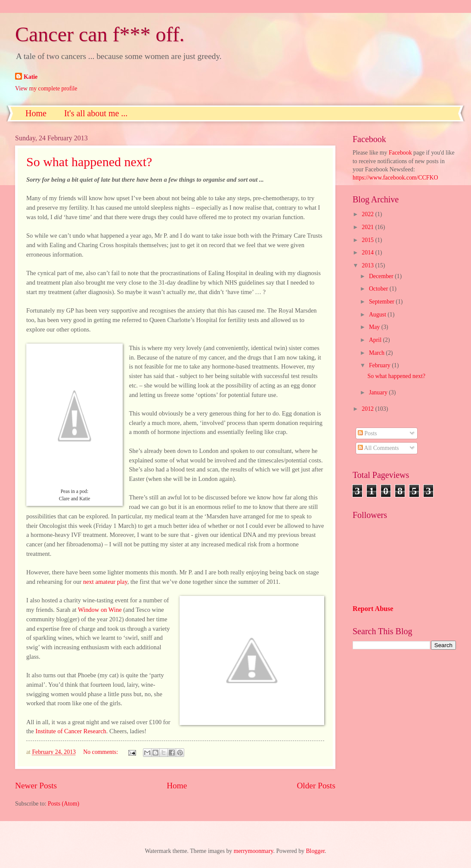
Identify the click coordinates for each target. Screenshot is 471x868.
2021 (368, 227)
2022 (368, 214)
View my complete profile (46, 88)
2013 (368, 265)
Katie (31, 77)
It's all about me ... (96, 113)
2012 (368, 409)
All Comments (378, 448)
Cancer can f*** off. (100, 34)
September (382, 302)
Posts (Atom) (64, 804)
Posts (367, 433)
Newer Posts (36, 786)
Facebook (400, 153)
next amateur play (105, 582)
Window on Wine (100, 610)
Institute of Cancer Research (71, 731)
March (377, 353)
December (382, 276)
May (375, 327)
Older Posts (316, 786)
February (380, 365)
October (379, 289)
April (376, 340)
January (379, 392)
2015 (368, 240)
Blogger (315, 851)
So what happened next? (89, 162)
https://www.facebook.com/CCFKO (395, 178)
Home (36, 113)
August (378, 315)
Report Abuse (373, 609)
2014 (368, 253)
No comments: (101, 752)
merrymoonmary (254, 851)
